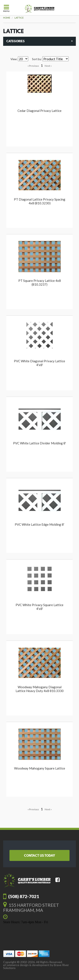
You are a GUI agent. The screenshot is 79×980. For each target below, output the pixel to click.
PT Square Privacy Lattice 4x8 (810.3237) (40, 282)
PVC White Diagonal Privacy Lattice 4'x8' (39, 363)
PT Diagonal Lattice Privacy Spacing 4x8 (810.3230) (40, 201)
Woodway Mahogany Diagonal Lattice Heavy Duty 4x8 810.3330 (40, 689)
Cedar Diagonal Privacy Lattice (39, 111)
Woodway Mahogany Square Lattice (40, 768)
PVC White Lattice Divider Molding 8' (39, 443)
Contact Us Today (39, 855)
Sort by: (37, 59)
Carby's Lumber (39, 9)
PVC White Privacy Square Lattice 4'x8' (39, 607)
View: (14, 59)
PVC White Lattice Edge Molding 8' (39, 524)
